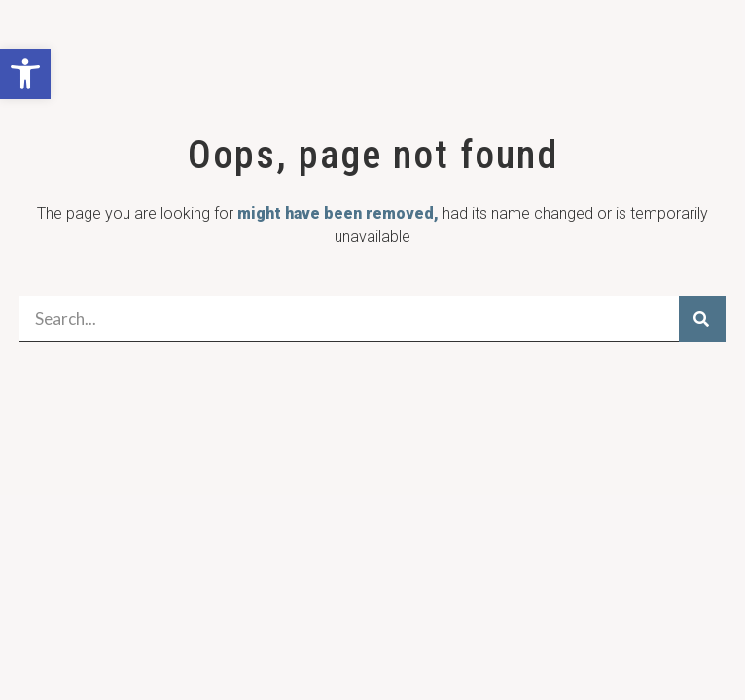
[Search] (702, 319)
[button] (25, 74)
